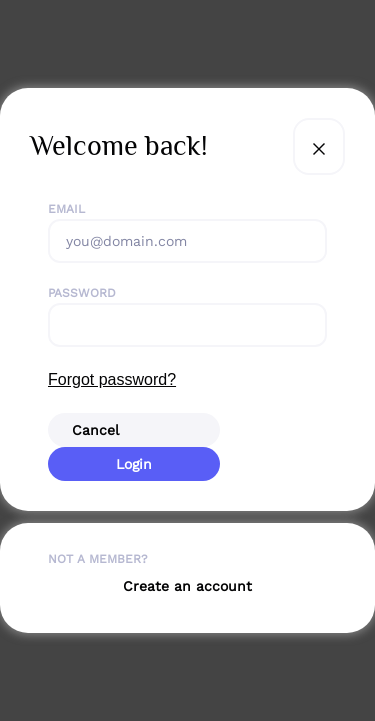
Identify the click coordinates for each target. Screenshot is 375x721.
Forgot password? (112, 379)
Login (134, 464)
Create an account (187, 586)
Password (82, 293)
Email (66, 209)
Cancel (95, 430)
